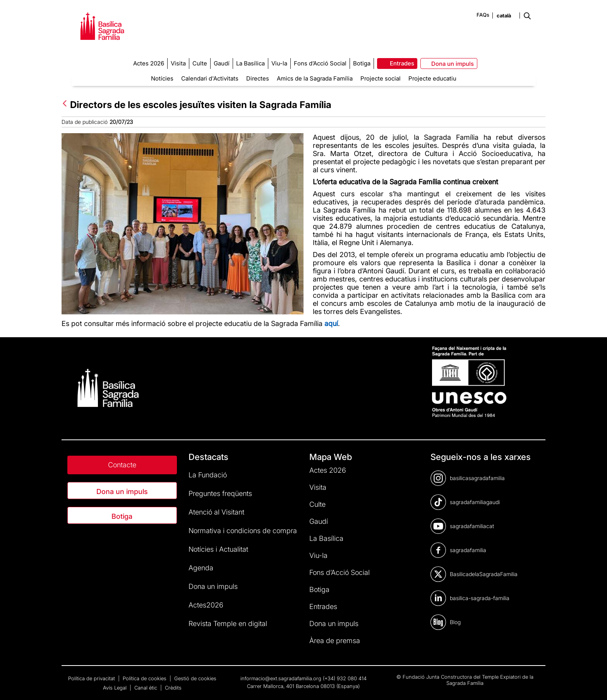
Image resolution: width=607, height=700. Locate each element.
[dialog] (592, 685)
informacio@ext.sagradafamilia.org (281, 678)
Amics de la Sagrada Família (315, 78)
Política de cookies (145, 678)
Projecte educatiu (432, 78)
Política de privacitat (92, 678)
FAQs (483, 15)
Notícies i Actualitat (218, 549)
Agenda (201, 568)
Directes (258, 78)
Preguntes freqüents (220, 493)
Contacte (122, 465)
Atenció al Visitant (216, 512)
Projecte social (381, 78)
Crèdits (173, 688)
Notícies (162, 78)
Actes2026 (206, 605)
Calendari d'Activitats (210, 78)
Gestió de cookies (195, 678)
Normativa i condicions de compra (243, 531)
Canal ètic (147, 688)
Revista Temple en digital (228, 624)
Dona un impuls (122, 492)
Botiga (122, 516)
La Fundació (208, 475)
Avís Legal (116, 688)
